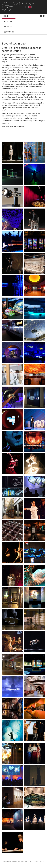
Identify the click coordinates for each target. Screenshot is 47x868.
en (44, 16)
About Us (8, 21)
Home (6, 16)
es (41, 16)
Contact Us (9, 32)
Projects (8, 27)
